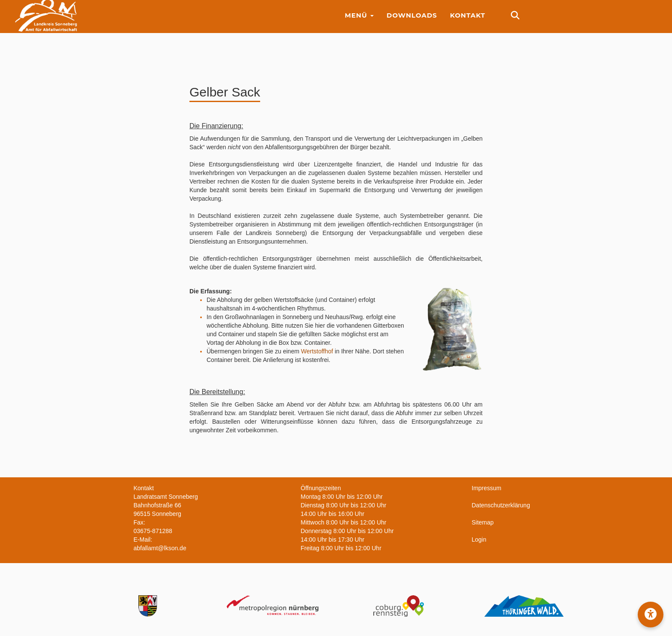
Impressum (487, 488)
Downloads (412, 21)
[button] (651, 615)
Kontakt (468, 21)
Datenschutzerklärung (501, 505)
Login (479, 540)
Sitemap (483, 522)
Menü (359, 21)
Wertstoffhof (317, 351)
